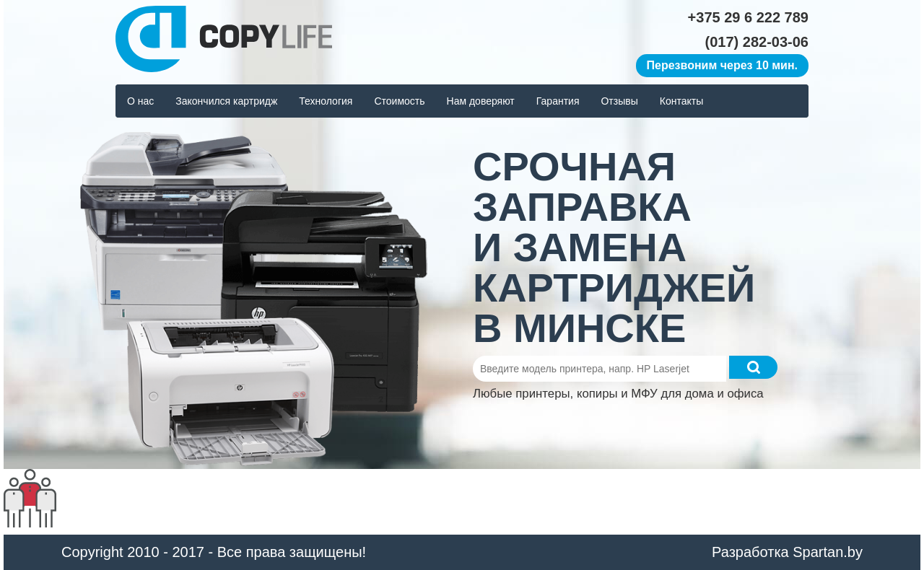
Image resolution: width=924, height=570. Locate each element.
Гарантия (558, 101)
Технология (326, 101)
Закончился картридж (226, 101)
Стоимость (399, 101)
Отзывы (619, 101)
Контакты (681, 101)
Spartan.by (828, 552)
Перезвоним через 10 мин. (722, 65)
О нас (140, 101)
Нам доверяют (481, 101)
